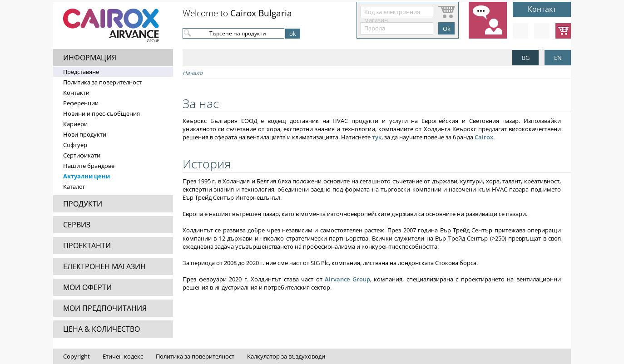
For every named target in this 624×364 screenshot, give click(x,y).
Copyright (77, 356)
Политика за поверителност (102, 82)
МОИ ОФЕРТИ (87, 287)
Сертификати (82, 155)
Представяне (81, 72)
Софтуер (75, 145)
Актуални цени (87, 176)
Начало (193, 73)
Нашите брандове (89, 166)
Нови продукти (85, 134)
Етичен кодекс (123, 356)
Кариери (75, 124)
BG (526, 58)
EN (558, 58)
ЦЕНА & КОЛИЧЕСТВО (102, 329)
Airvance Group (347, 279)
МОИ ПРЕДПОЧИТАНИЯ (105, 308)
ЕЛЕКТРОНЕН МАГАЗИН (104, 266)
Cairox (484, 137)
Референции (81, 103)
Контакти (76, 93)
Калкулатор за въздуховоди (286, 356)
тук (377, 137)
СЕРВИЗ (77, 225)
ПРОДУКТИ (83, 204)
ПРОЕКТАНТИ (87, 246)
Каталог (74, 187)
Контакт (542, 9)
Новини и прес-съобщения (102, 113)
